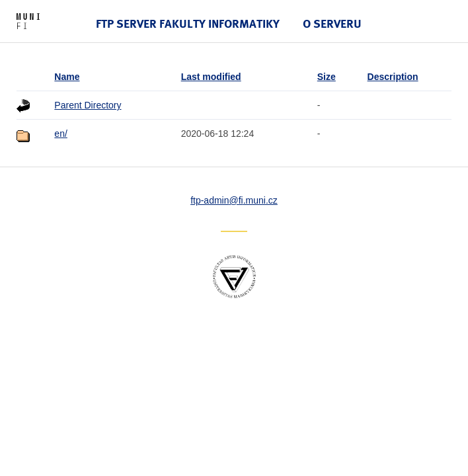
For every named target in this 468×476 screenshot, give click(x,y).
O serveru (332, 23)
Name (67, 77)
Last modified (211, 77)
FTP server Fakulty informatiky (188, 23)
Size (327, 77)
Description (393, 77)
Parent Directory (88, 105)
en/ (60, 134)
